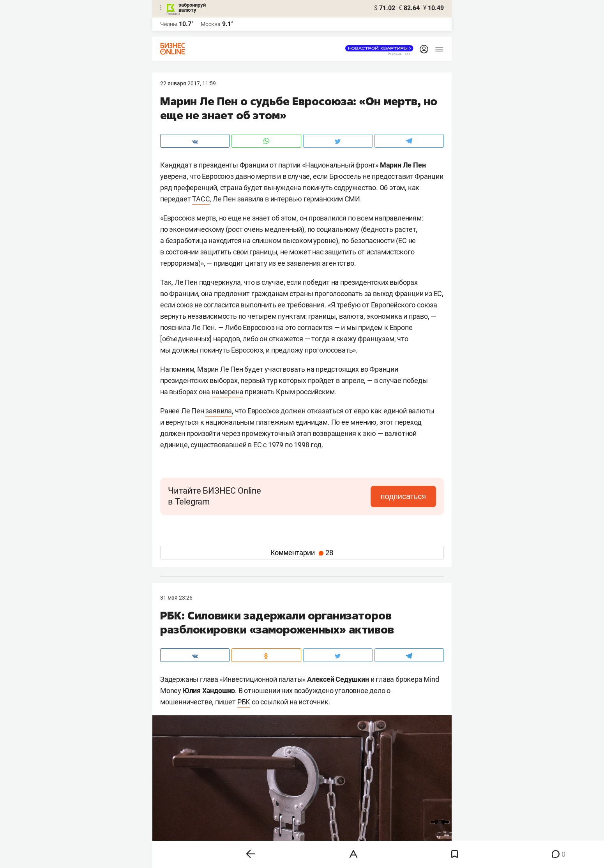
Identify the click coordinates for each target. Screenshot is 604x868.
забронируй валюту (192, 7)
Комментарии (302, 553)
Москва (211, 24)
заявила (219, 411)
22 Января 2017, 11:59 (188, 83)
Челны (169, 24)
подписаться (403, 496)
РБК (244, 702)
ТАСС (201, 199)
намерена (227, 392)
